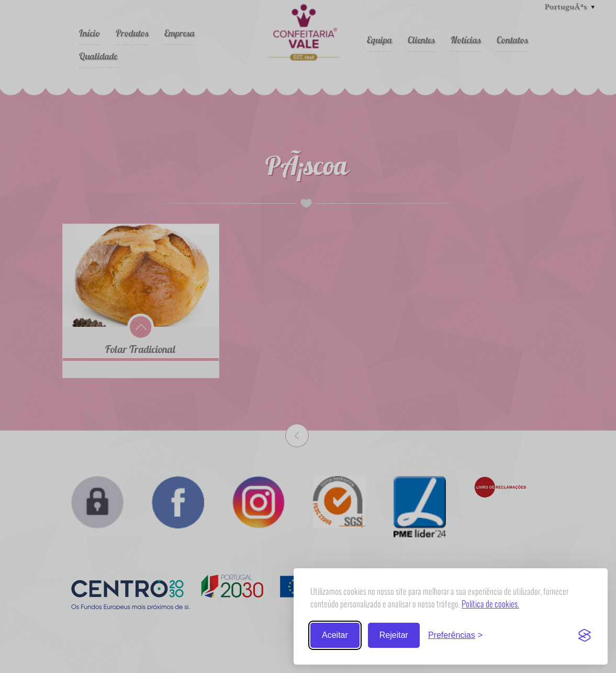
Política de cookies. (490, 604)
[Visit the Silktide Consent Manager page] (585, 635)
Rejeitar (394, 635)
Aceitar (335, 635)
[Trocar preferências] (455, 635)
